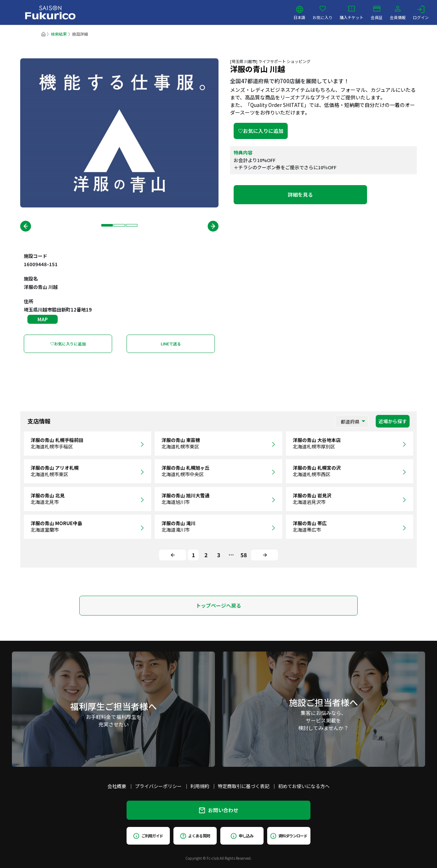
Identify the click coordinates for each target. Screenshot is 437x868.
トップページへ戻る (218, 605)
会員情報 (398, 13)
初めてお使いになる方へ (304, 786)
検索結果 (59, 34)
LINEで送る (171, 344)
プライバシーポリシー (158, 786)
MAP (43, 319)
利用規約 (200, 786)
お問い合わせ (219, 810)
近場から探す (393, 421)
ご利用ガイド (148, 836)
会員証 (377, 13)
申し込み (242, 836)
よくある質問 (195, 836)
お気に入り (323, 13)
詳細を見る (300, 194)
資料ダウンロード (289, 836)
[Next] (264, 555)
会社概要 (117, 786)
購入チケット (352, 13)
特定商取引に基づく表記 (244, 786)
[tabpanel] (119, 133)
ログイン (421, 13)
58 (244, 555)
